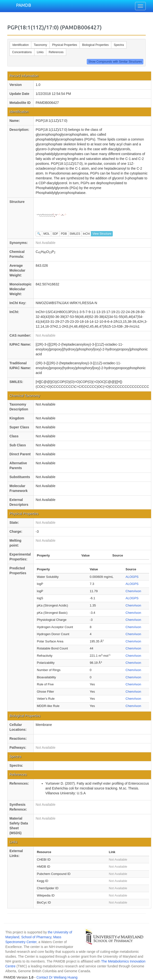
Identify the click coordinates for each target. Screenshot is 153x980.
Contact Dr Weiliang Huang (57, 977)
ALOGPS (132, 577)
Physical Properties (65, 45)
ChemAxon (133, 591)
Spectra (119, 45)
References (56, 52)
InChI (86, 234)
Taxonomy (40, 45)
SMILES (75, 234)
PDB (64, 234)
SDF (55, 234)
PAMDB (24, 5)
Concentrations (22, 52)
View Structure (102, 234)
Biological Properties (95, 45)
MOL (47, 234)
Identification (20, 45)
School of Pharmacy (36, 937)
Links (40, 52)
